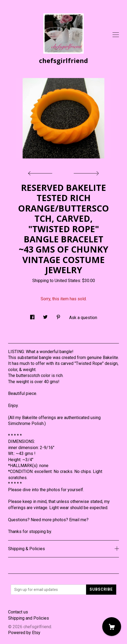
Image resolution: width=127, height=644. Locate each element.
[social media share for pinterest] (58, 316)
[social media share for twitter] (45, 316)
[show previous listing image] (41, 172)
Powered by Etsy (24, 633)
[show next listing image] (86, 172)
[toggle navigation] (116, 35)
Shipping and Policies (29, 618)
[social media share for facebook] (32, 316)
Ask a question (83, 318)
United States (67, 281)
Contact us (18, 612)
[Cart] (112, 627)
